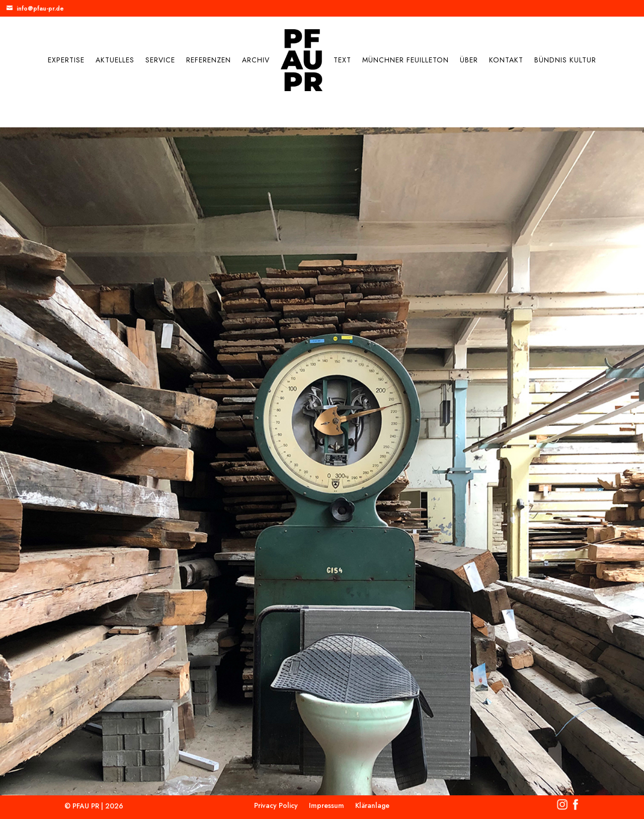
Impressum (327, 806)
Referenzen (209, 60)
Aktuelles (115, 60)
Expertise (66, 60)
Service (160, 60)
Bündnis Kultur (565, 60)
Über (469, 60)
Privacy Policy (276, 806)
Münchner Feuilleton (406, 60)
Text (342, 60)
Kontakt (506, 60)
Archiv (256, 60)
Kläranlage (372, 806)
